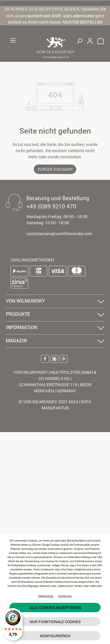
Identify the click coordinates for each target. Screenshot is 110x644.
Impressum (65, 596)
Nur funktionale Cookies (55, 622)
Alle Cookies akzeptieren (55, 608)
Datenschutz (46, 596)
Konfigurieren (55, 636)
